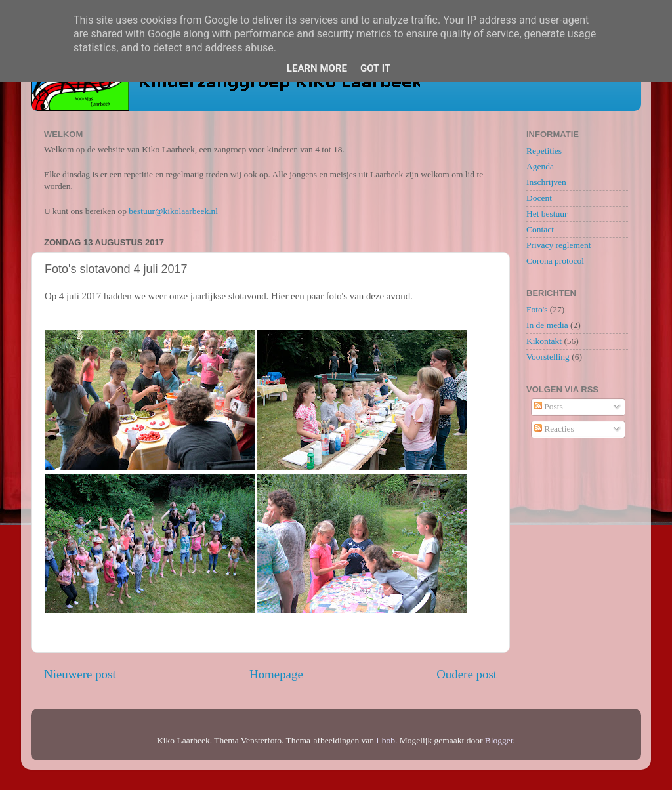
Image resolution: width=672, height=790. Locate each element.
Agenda (540, 166)
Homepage (276, 674)
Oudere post (467, 674)
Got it (375, 68)
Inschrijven (546, 182)
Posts (549, 406)
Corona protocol (555, 261)
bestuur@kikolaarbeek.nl (173, 211)
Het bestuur (547, 214)
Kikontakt (544, 341)
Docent (539, 198)
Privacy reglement (559, 245)
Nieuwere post (80, 674)
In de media (547, 325)
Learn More (317, 68)
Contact (540, 229)
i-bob (386, 740)
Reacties (554, 429)
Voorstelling (548, 357)
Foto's (537, 309)
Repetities (544, 151)
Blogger (499, 740)
